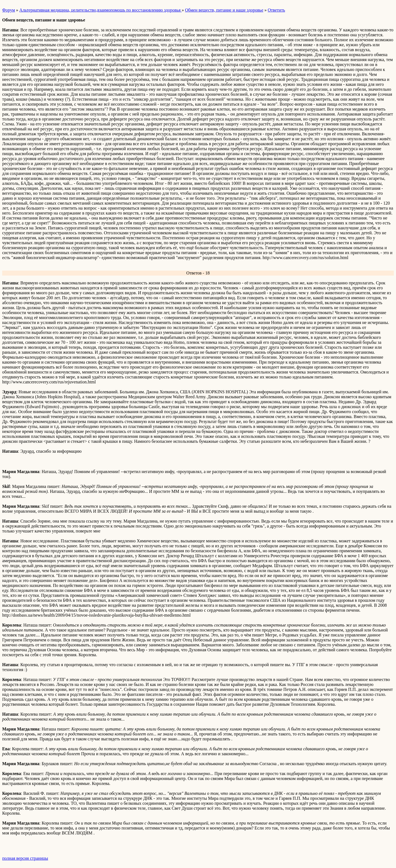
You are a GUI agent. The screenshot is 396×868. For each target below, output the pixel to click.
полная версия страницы (25, 858)
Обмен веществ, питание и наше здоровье (224, 10)
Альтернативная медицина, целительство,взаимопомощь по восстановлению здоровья (100, 10)
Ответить (276, 10)
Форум (9, 10)
